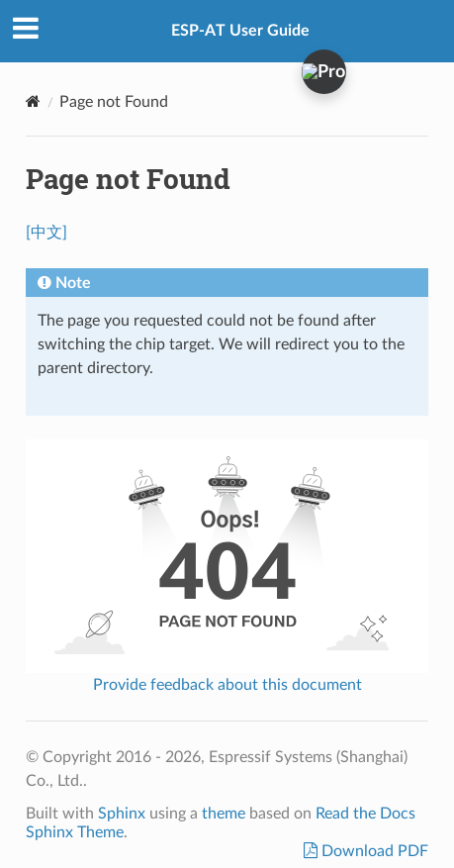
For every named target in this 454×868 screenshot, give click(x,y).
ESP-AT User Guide (240, 31)
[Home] (33, 101)
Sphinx (122, 814)
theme (224, 814)
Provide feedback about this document (227, 685)
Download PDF (373, 851)
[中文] (46, 233)
